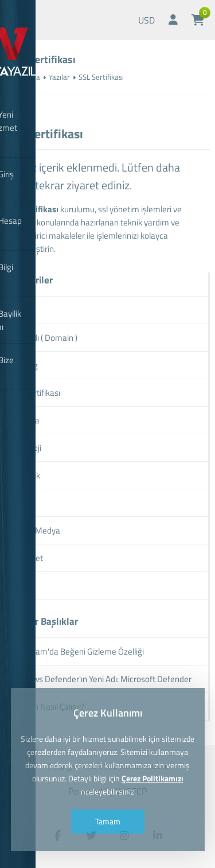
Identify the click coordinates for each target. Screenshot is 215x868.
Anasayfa (25, 77)
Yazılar (59, 77)
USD (146, 20)
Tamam (108, 821)
